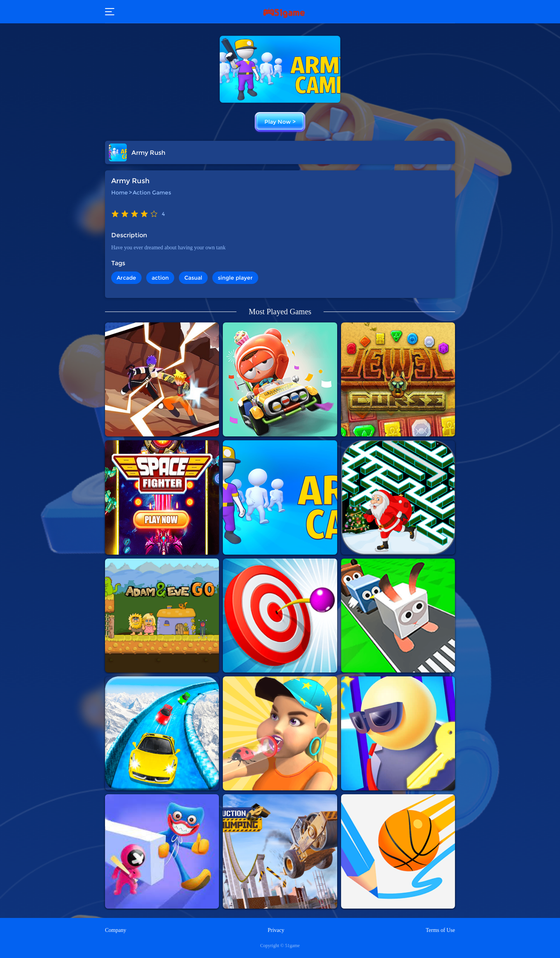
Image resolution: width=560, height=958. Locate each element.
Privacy (276, 930)
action (160, 278)
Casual (193, 278)
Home (120, 193)
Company (115, 930)
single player (235, 278)
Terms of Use (440, 930)
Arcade (126, 278)
